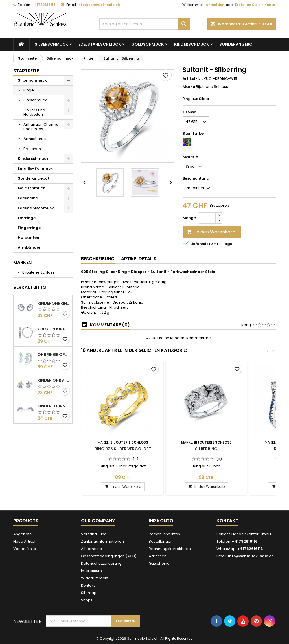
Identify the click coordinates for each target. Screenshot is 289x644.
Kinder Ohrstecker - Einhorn (54, 380)
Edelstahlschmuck (100, 44)
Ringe (29, 90)
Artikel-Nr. (193, 79)
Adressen (158, 556)
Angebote (23, 534)
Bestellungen (161, 541)
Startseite (26, 71)
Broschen (32, 149)
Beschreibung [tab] (98, 259)
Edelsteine (28, 198)
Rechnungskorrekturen (170, 549)
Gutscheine (159, 563)
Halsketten (29, 238)
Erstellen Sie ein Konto (255, 5)
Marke (189, 87)
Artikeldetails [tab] (139, 259)
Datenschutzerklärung (101, 563)
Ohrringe (27, 218)
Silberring (206, 449)
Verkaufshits (30, 287)
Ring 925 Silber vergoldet (123, 449)
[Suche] (144, 24)
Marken (22, 262)
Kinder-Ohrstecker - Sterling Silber (54, 406)
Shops (87, 600)
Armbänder (29, 247)
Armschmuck (36, 139)
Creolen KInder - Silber (54, 329)
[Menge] (207, 218)
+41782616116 (44, 5)
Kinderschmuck (191, 44)
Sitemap (89, 593)
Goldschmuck (147, 44)
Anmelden (215, 5)
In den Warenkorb (211, 232)
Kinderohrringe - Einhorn (54, 303)
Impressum (91, 571)
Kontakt (88, 585)
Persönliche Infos (164, 534)
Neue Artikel (24, 541)
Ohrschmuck (35, 100)
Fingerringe (29, 228)
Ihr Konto (161, 521)
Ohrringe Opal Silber (54, 355)
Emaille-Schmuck (35, 168)
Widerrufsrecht (95, 578)
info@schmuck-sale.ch (99, 5)
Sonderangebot (237, 44)
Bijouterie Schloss (38, 272)
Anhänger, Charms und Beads (41, 127)
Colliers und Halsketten (34, 112)
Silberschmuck (51, 44)
